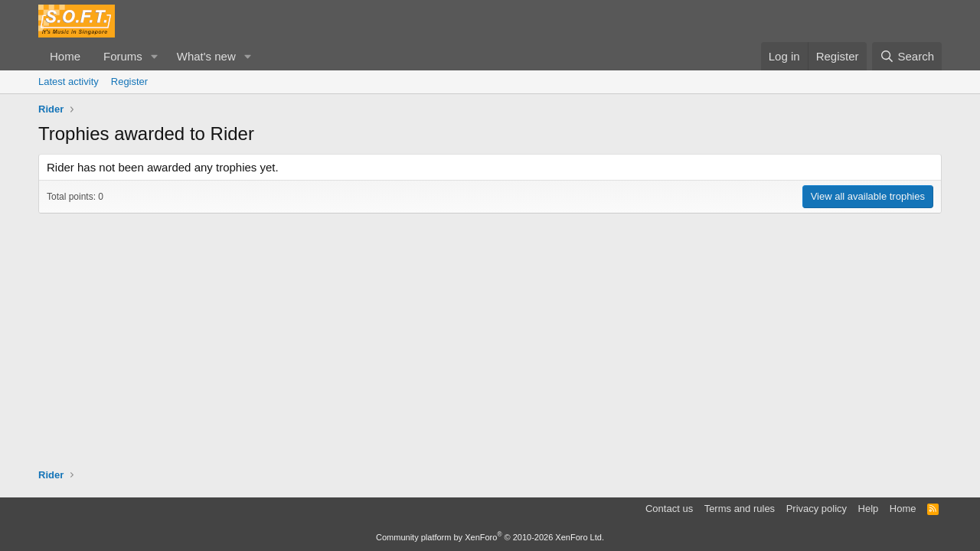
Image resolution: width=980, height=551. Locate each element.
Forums (123, 56)
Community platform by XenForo (490, 537)
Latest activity (69, 82)
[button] (155, 56)
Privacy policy (817, 509)
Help (869, 509)
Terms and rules (740, 509)
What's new (206, 56)
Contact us (669, 509)
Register (129, 82)
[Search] (907, 56)
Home (65, 56)
